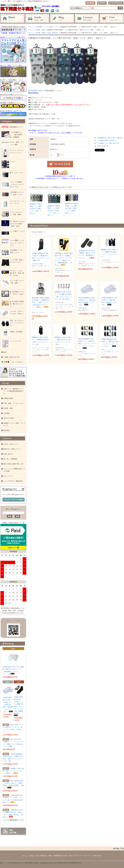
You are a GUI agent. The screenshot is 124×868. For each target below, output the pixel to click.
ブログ (62, 18)
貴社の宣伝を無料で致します (14, 464)
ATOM (13, 832)
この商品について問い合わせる (108, 143)
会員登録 (90, 3)
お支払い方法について (11, 444)
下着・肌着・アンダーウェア (14, 403)
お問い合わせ (87, 18)
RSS (11, 830)
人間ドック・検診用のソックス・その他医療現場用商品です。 (14, 391)
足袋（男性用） (53, 33)
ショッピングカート (112, 18)
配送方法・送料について (12, 449)
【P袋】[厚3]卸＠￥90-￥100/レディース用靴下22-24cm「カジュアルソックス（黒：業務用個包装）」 (19, 706)
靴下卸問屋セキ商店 (35, 91)
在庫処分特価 (8, 398)
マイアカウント (116, 3)
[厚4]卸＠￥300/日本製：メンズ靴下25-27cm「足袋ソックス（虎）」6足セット (36, 209)
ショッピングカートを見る (14, 500)
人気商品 (6, 413)
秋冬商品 (6, 430)
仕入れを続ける (103, 146)
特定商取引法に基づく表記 (63, 856)
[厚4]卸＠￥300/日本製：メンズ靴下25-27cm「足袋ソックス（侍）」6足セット (54, 211)
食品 (5, 352)
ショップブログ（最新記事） (14, 481)
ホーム (12, 18)
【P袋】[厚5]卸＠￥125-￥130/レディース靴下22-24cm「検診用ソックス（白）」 (8, 705)
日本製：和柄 (40, 30)
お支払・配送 (37, 18)
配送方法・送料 (46, 856)
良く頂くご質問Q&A (10, 459)
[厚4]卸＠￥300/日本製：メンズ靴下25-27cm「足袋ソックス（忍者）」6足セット (72, 208)
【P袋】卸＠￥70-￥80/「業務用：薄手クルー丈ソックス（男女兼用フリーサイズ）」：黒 (87, 254)
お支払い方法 (34, 856)
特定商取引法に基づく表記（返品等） (110, 138)
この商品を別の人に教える (107, 140)
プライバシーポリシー (82, 856)
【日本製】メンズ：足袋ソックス (47, 27)
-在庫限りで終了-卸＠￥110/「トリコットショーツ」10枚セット (13, 771)
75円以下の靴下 (9, 418)
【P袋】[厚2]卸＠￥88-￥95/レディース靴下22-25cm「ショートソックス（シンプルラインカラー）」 (87, 344)
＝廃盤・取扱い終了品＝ (12, 357)
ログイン (102, 3)
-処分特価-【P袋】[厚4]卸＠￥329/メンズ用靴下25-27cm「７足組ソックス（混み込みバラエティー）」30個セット (41, 302)
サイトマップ (8, 476)
